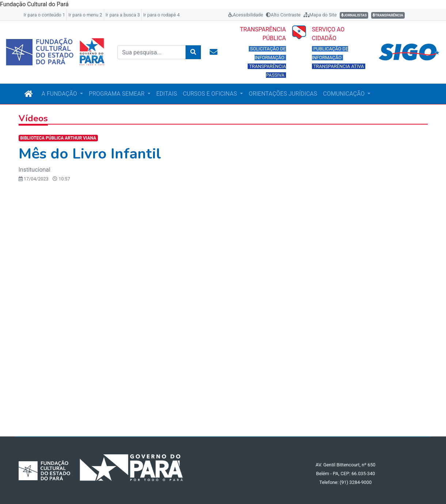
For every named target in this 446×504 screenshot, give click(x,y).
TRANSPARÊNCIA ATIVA (339, 66)
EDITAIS (167, 94)
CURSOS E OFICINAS (211, 94)
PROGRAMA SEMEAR (117, 94)
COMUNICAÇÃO (344, 94)
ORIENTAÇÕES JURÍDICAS (283, 94)
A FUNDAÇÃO (60, 94)
